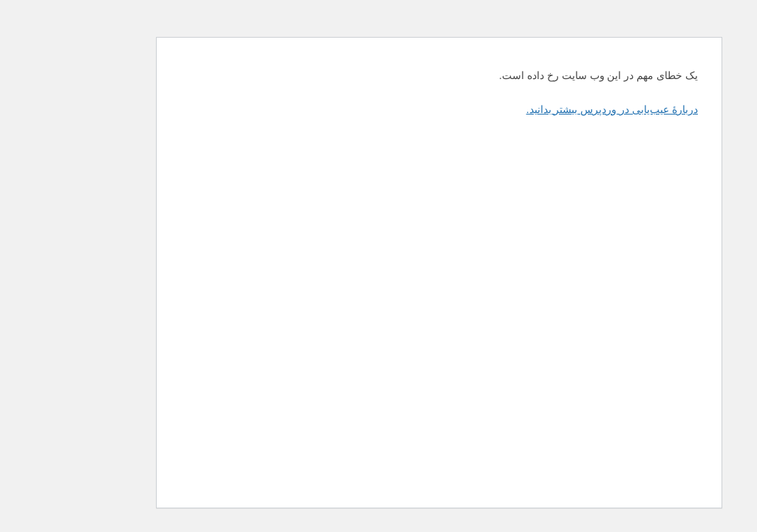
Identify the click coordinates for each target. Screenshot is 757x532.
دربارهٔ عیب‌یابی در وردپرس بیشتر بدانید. (551, 109)
